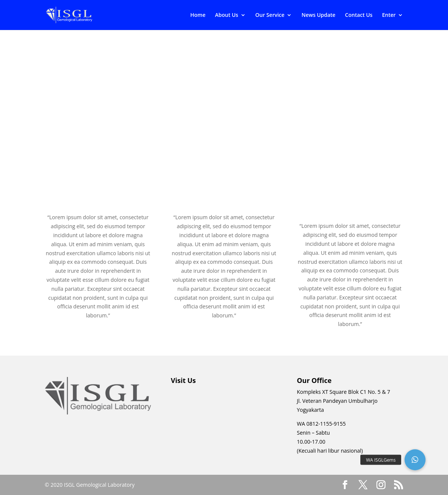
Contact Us (359, 15)
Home (198, 15)
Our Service (270, 15)
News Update (318, 15)
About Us (227, 15)
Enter (389, 15)
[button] (415, 460)
